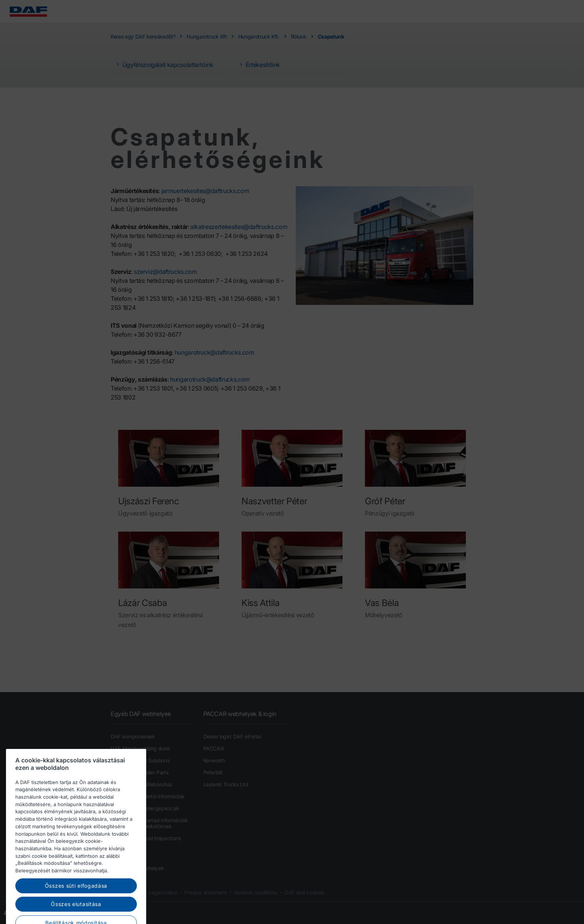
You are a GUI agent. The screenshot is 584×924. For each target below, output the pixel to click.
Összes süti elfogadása (76, 894)
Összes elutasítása (76, 912)
